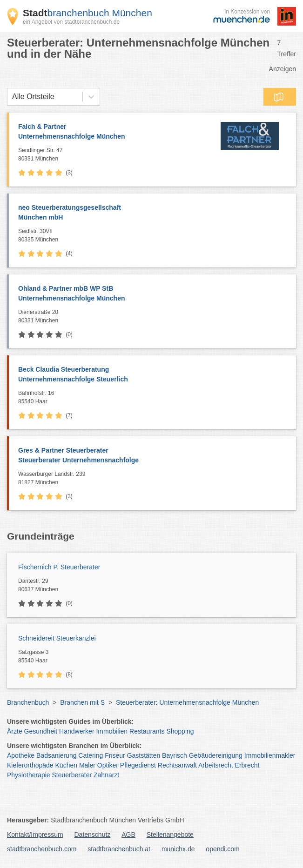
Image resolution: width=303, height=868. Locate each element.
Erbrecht (247, 765)
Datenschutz (93, 835)
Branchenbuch (28, 702)
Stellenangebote (170, 835)
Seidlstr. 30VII (155, 236)
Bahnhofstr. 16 (155, 398)
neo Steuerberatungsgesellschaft (152, 213)
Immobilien (112, 731)
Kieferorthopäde (30, 765)
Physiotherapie (29, 775)
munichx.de (178, 849)
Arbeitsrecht (216, 765)
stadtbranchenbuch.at (119, 849)
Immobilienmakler (270, 755)
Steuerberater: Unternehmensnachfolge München (187, 702)
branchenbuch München (88, 13)
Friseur (115, 755)
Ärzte (15, 731)
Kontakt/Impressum (35, 835)
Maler (87, 765)
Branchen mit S (82, 702)
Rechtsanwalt (177, 765)
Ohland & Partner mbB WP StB (152, 294)
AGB (128, 835)
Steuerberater (72, 775)
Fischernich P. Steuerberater (59, 567)
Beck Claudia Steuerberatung (152, 375)
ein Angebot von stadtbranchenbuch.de (71, 22)
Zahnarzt (106, 775)
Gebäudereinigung (216, 755)
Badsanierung (56, 755)
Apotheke (21, 755)
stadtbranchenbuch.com (42, 849)
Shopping (180, 731)
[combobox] (12, 97)
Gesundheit (41, 731)
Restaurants (147, 731)
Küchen (66, 765)
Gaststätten (144, 755)
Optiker (108, 765)
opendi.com (222, 849)
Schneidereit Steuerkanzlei (57, 638)
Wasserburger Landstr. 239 (155, 479)
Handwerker (77, 731)
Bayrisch (175, 755)
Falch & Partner (113, 132)
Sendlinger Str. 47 (113, 155)
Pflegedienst (138, 765)
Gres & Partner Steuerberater (152, 456)
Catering (91, 755)
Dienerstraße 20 (155, 317)
